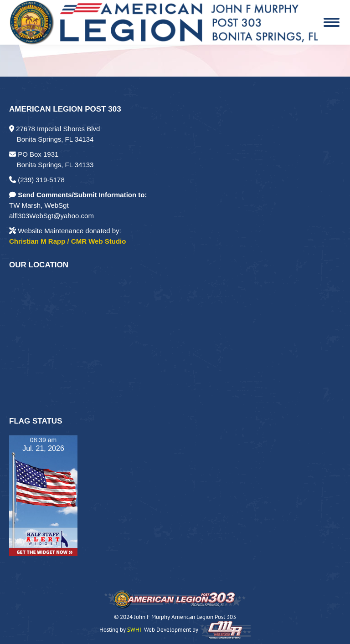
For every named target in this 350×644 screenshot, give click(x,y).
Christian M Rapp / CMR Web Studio (67, 241)
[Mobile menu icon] (332, 22)
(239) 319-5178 (37, 180)
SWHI (134, 630)
